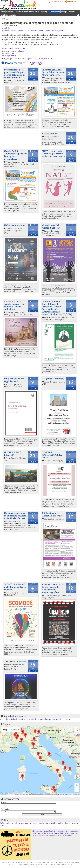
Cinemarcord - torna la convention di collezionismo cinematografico (53, 588)
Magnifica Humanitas (53, 379)
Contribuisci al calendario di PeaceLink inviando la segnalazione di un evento (36, 719)
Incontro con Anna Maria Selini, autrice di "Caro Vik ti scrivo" (54, 72)
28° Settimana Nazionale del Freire (52, 514)
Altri (51, 58)
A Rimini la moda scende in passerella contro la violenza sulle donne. (14, 305)
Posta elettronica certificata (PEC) (60, 864)
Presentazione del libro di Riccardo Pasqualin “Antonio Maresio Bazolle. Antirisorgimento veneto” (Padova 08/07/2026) (57, 308)
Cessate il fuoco (50, 134)
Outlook (37, 58)
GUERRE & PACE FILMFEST (13, 454)
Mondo (18, 12)
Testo (3, 802)
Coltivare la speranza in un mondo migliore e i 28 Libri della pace (15, 516)
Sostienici (72, 1)
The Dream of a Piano (15, 661)
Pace (3, 12)
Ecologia (45, 12)
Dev (6, 820)
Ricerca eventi (11, 799)
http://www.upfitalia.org (13, 51)
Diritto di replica (42, 864)
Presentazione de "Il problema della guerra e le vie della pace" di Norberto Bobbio (15, 74)
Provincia (5, 809)
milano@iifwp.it (9, 56)
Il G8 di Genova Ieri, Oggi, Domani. (14, 380)
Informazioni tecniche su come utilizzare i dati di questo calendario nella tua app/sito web (39, 824)
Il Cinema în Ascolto (14, 225)
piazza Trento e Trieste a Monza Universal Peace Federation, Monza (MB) (37, 31)
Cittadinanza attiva (31, 12)
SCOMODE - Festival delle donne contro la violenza (15, 587)
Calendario (55, 12)
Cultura (10, 12)
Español (72, 12)
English (4, 15)
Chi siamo (55, 1)
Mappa (64, 12)
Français (13, 15)
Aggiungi (36, 63)
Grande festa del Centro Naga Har (51, 226)
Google (28, 58)
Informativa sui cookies (27, 864)
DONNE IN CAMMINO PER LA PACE (52, 455)
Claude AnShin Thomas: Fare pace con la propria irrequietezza (16, 155)
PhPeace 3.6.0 (64, 862)
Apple (45, 58)
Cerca (63, 1)
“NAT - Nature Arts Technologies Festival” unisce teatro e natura (53, 154)
